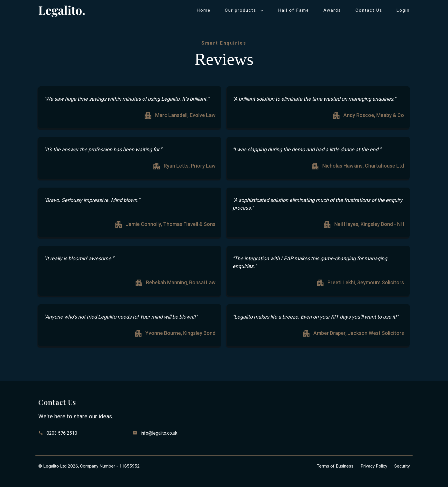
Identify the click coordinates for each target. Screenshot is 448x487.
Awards (332, 10)
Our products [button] (244, 10)
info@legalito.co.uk (159, 433)
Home (204, 10)
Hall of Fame (294, 10)
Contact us (369, 10)
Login (403, 10)
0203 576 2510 (62, 433)
